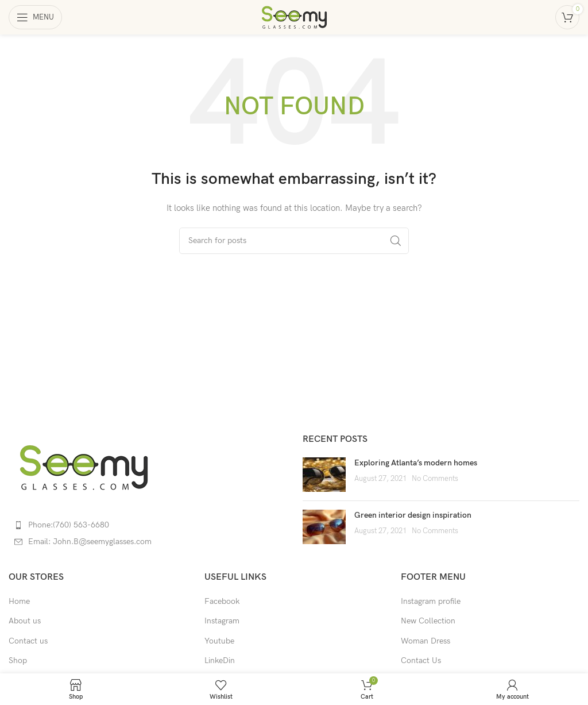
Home (19, 601)
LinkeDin (220, 660)
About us (25, 621)
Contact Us (421, 660)
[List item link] (147, 525)
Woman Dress (425, 641)
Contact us (28, 641)
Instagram (222, 621)
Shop (18, 660)
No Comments (435, 479)
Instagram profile (431, 601)
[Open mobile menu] (35, 17)
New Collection (428, 621)
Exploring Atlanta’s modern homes (416, 463)
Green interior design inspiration (413, 515)
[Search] (294, 241)
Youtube (219, 641)
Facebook (222, 601)
